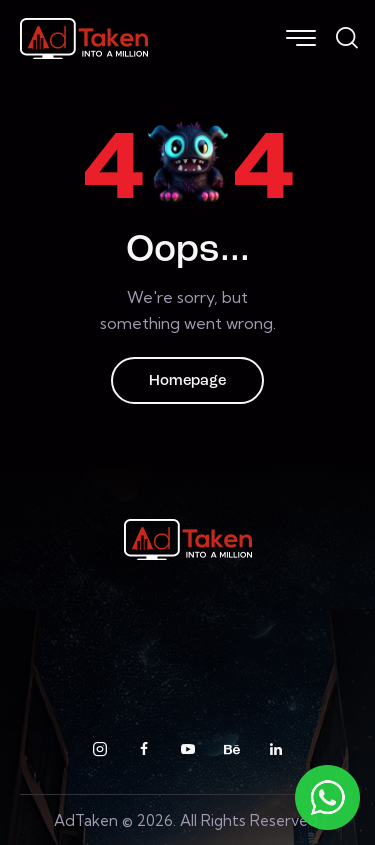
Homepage (187, 381)
